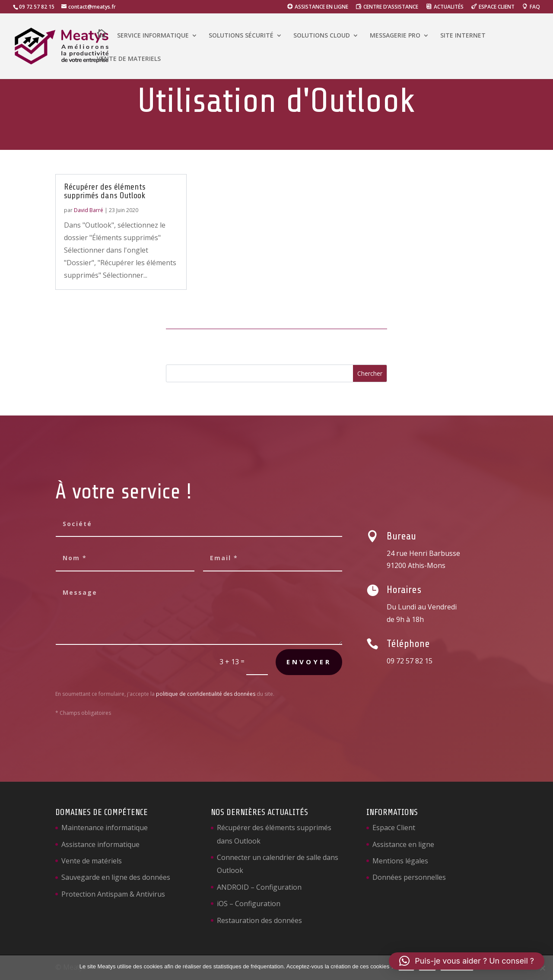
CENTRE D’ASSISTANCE (391, 7)
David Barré (89, 210)
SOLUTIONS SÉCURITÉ (241, 36)
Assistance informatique (100, 844)
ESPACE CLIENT (497, 7)
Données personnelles (409, 877)
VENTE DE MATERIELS (129, 59)
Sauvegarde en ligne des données (116, 877)
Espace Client (394, 828)
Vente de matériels (92, 861)
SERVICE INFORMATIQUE (153, 36)
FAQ (535, 7)
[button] (467, 961)
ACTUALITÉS (449, 7)
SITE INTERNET (463, 36)
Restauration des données (259, 920)
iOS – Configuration (249, 904)
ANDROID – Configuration (259, 887)
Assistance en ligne (403, 844)
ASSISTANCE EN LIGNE (321, 7)
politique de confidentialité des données (206, 694)
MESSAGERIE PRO (395, 36)
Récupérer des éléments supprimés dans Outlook (105, 191)
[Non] (542, 968)
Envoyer (309, 662)
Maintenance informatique (105, 828)
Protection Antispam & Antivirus (113, 894)
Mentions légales (400, 861)
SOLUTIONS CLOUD (322, 36)
